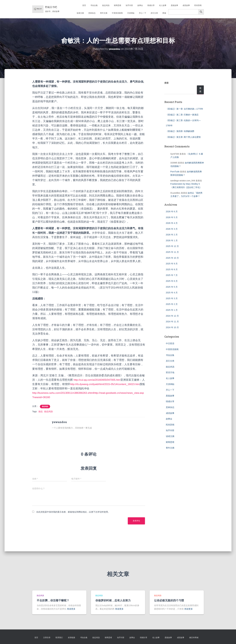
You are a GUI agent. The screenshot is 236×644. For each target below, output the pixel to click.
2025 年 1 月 (172, 310)
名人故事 (163, 5)
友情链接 (71, 638)
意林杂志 (92, 13)
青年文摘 (104, 13)
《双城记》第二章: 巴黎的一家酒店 (182, 115)
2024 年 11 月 (172, 322)
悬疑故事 (174, 5)
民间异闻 (198, 5)
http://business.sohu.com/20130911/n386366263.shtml (65, 393)
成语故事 (186, 5)
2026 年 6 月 (172, 212)
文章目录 (47, 638)
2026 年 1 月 (172, 240)
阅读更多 (71, 609)
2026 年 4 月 (172, 223)
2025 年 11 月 (172, 252)
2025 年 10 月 (172, 258)
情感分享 (151, 5)
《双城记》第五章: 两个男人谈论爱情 (183, 137)
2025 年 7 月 (172, 275)
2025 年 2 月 (172, 304)
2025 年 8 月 (172, 269)
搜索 (166, 83)
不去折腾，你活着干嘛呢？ (53, 600)
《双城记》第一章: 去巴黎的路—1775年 (185, 109)
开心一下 (143, 13)
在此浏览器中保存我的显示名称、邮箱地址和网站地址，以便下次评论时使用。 (73, 512)
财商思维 (118, 5)
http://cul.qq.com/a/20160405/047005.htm (99, 380)
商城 (164, 13)
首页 (84, 5)
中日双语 (170, 343)
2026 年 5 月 (172, 217)
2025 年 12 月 (172, 246)
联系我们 (59, 638)
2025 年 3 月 (172, 298)
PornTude (175, 172)
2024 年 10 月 (172, 327)
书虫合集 (94, 5)
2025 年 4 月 (172, 293)
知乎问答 (129, 5)
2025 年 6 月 (172, 281)
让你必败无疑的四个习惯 (169, 600)
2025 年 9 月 (172, 264)
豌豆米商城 (194, 638)
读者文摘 (80, 13)
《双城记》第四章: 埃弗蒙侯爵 (180, 131)
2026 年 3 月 (172, 229)
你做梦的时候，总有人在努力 (113, 600)
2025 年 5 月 (172, 287)
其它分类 (154, 13)
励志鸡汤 (106, 5)
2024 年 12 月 (172, 316)
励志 (41, 411)
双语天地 (170, 372)
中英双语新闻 (117, 13)
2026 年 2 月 (172, 235)
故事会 (140, 5)
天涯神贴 (131, 13)
